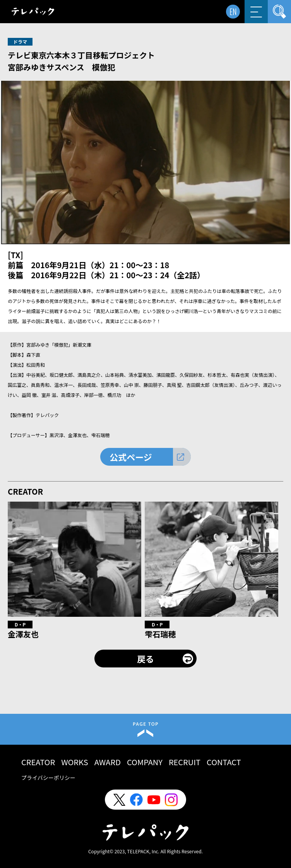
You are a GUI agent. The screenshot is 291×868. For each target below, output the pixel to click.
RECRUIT (185, 762)
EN (233, 12)
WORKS (75, 762)
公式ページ (131, 457)
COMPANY (145, 762)
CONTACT (224, 762)
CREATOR (38, 762)
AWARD (108, 762)
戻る (145, 659)
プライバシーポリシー (48, 778)
